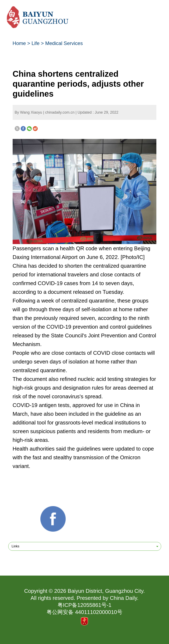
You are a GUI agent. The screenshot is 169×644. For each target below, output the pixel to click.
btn (158, 15)
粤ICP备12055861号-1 (84, 605)
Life (36, 43)
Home (19, 43)
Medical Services (64, 43)
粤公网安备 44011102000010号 (84, 612)
